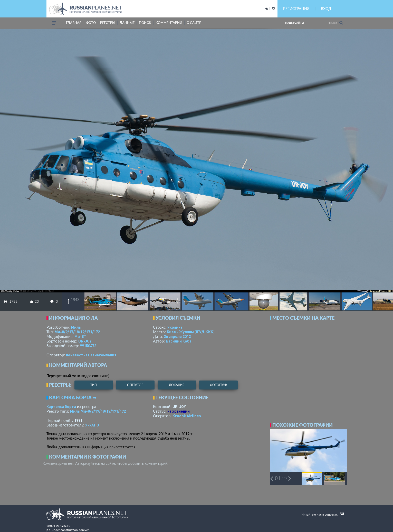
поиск (145, 23)
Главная (74, 23)
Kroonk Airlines (187, 416)
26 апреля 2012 (177, 336)
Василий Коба (179, 341)
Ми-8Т (80, 336)
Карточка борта (61, 406)
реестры (108, 23)
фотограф (218, 385)
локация (177, 385)
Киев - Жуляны (191, 332)
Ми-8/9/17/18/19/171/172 (77, 332)
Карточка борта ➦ (73, 397)
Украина (175, 327)
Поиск (335, 23)
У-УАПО (92, 425)
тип (94, 385)
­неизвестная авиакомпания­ (91, 355)
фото (91, 23)
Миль (76, 327)
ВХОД (326, 9)
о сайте (194, 23)
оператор (135, 385)
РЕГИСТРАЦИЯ (296, 9)
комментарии (169, 23)
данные (127, 23)
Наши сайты (295, 23)
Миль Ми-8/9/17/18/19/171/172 (98, 411)
